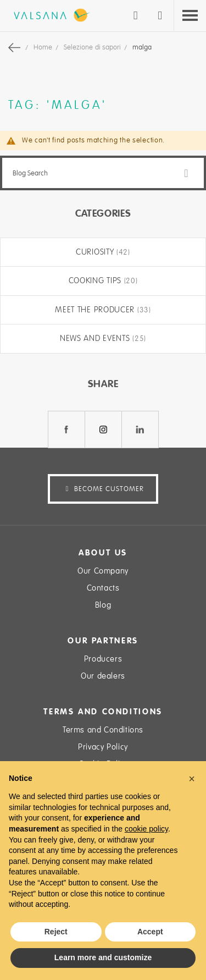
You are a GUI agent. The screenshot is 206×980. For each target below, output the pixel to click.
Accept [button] (150, 932)
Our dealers (103, 676)
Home (44, 47)
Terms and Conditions (103, 730)
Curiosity (96, 252)
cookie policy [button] (146, 829)
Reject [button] (56, 932)
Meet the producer (96, 310)
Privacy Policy (103, 747)
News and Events (96, 338)
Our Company (103, 571)
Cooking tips (96, 280)
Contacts (103, 588)
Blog (103, 605)
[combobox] (103, 173)
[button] (192, 779)
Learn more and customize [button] (103, 957)
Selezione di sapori (93, 47)
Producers (103, 659)
